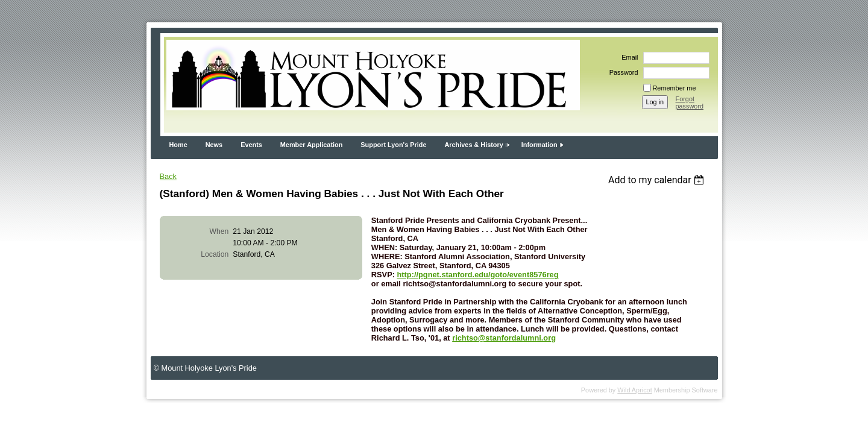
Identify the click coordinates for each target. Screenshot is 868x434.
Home (178, 145)
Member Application (312, 145)
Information (539, 145)
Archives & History (473, 145)
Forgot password (690, 102)
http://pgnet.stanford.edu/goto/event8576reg (478, 275)
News (214, 145)
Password (622, 72)
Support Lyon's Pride (393, 145)
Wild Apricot (634, 390)
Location (215, 254)
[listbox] (658, 180)
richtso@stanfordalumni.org (504, 338)
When (219, 231)
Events (251, 145)
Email (627, 57)
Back (168, 176)
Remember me (675, 88)
